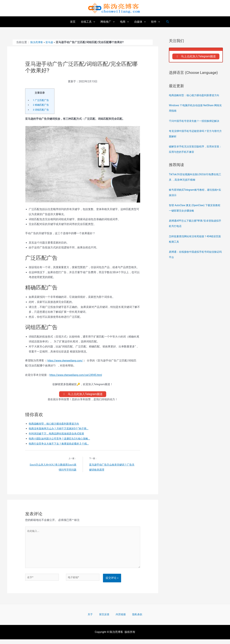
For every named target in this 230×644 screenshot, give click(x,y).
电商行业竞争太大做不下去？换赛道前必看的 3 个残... (61, 445)
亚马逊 (50, 42)
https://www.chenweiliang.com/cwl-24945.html (78, 375)
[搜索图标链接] (168, 22)
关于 (95, 619)
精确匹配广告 (42, 105)
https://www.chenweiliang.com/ (67, 361)
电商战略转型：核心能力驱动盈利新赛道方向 (56, 425)
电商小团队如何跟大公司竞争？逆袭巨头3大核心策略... (62, 440)
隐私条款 (132, 619)
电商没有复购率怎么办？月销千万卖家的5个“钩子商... (61, 430)
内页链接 (119, 619)
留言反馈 (105, 619)
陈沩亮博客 (37, 42)
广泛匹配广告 (42, 100)
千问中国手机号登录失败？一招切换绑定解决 (196, 122)
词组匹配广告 (42, 110)
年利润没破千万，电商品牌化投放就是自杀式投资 (58, 435)
